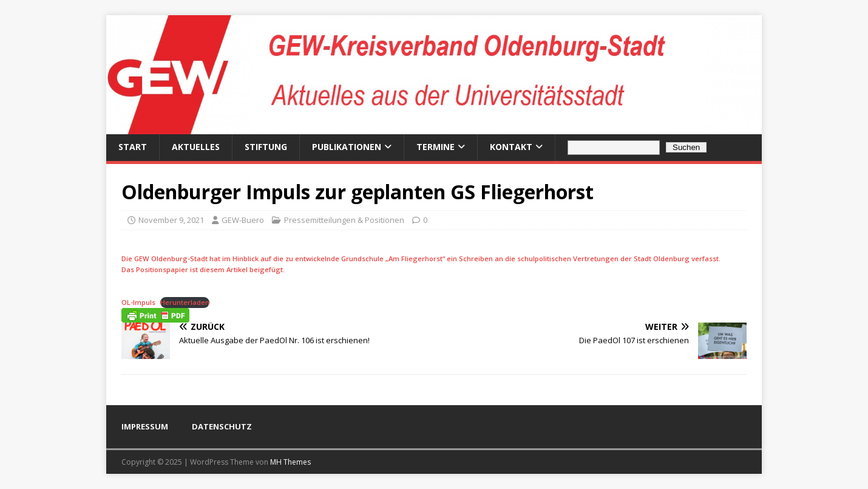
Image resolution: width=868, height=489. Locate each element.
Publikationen (347, 147)
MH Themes (290, 462)
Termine (436, 147)
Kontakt (511, 147)
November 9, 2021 (171, 220)
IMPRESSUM (145, 426)
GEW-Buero (243, 220)
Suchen (686, 147)
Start (133, 147)
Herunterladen (185, 302)
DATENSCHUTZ (222, 426)
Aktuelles (196, 147)
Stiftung (266, 147)
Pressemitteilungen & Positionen (344, 220)
